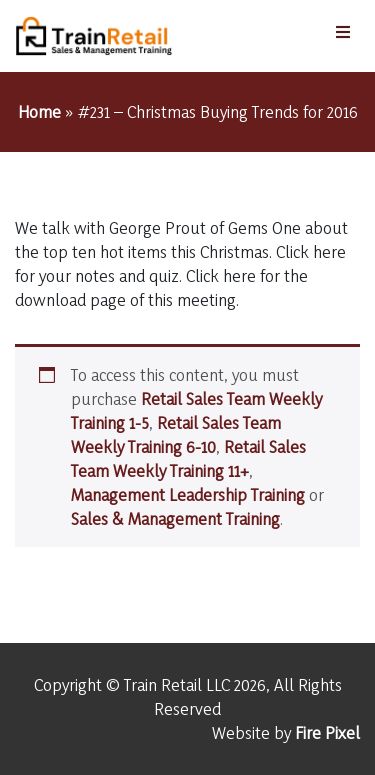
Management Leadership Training (188, 494)
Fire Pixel (327, 732)
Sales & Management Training (175, 518)
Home (39, 111)
